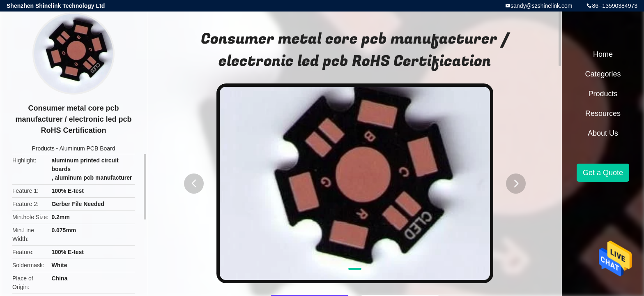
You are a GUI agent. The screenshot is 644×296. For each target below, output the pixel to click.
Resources (603, 113)
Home (603, 54)
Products (43, 148)
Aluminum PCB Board (87, 148)
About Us (603, 133)
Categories (603, 74)
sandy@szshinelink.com (541, 6)
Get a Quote (603, 173)
